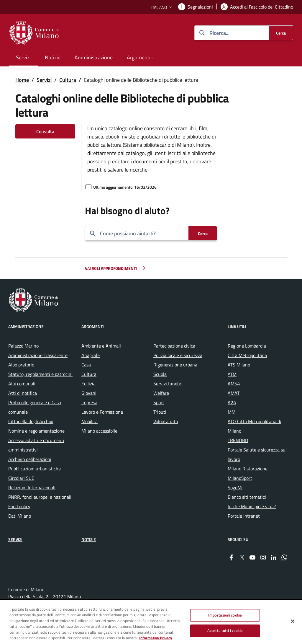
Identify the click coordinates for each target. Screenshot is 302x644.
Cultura (68, 80)
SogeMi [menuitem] (235, 488)
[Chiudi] (293, 622)
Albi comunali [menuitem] (22, 384)
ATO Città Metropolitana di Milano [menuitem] (254, 426)
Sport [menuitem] (159, 402)
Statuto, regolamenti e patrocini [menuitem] (40, 374)
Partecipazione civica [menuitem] (174, 346)
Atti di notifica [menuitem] (23, 393)
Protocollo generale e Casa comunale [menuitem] (35, 407)
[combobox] (142, 233)
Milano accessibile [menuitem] (99, 431)
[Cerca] (281, 33)
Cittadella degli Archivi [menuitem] (31, 421)
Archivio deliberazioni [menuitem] (30, 459)
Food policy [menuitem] (19, 506)
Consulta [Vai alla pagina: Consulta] (45, 131)
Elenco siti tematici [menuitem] (247, 497)
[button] (162, 7)
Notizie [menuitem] (53, 57)
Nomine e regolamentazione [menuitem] (36, 431)
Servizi (44, 80)
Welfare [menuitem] (161, 393)
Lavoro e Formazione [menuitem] (102, 412)
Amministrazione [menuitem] (94, 57)
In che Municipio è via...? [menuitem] (252, 506)
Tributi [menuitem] (160, 412)
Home (22, 80)
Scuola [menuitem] (160, 374)
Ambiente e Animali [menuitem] (101, 346)
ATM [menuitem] (232, 374)
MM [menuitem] (232, 412)
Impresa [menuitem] (89, 402)
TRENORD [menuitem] (238, 440)
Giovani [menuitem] (89, 393)
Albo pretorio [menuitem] (21, 365)
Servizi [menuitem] (23, 57)
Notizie (89, 539)
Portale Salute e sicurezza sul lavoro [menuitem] (257, 454)
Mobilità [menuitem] (90, 421)
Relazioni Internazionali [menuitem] (32, 488)
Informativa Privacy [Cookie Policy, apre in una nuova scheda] (156, 638)
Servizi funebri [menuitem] (168, 384)
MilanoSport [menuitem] (240, 478)
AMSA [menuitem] (234, 384)
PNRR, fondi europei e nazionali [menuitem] (40, 497)
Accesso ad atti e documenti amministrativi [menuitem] (36, 445)
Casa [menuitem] (86, 365)
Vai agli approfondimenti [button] (116, 268)
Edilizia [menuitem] (88, 384)
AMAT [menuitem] (234, 393)
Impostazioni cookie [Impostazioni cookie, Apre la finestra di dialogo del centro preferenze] (225, 615)
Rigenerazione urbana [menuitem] (175, 365)
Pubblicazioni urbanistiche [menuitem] (35, 469)
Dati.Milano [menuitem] (20, 516)
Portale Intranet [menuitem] (244, 516)
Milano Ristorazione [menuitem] (248, 469)
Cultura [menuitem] (89, 374)
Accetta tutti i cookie (225, 630)
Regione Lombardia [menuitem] (247, 346)
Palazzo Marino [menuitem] (23, 346)
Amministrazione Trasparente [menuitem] (38, 355)
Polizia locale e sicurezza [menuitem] (178, 355)
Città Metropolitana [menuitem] (247, 355)
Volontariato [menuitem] (166, 421)
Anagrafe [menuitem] (91, 355)
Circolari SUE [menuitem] (21, 478)
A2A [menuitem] (232, 402)
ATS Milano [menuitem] (239, 365)
